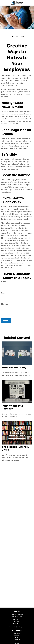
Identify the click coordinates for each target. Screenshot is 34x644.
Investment (17, 636)
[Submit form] (6, 321)
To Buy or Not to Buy (14, 368)
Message (5, 304)
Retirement (17, 634)
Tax (17, 641)
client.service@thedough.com (17, 627)
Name (4, 282)
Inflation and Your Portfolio (13, 407)
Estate (17, 638)
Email (3, 293)
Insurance (17, 639)
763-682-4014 (19, 615)
